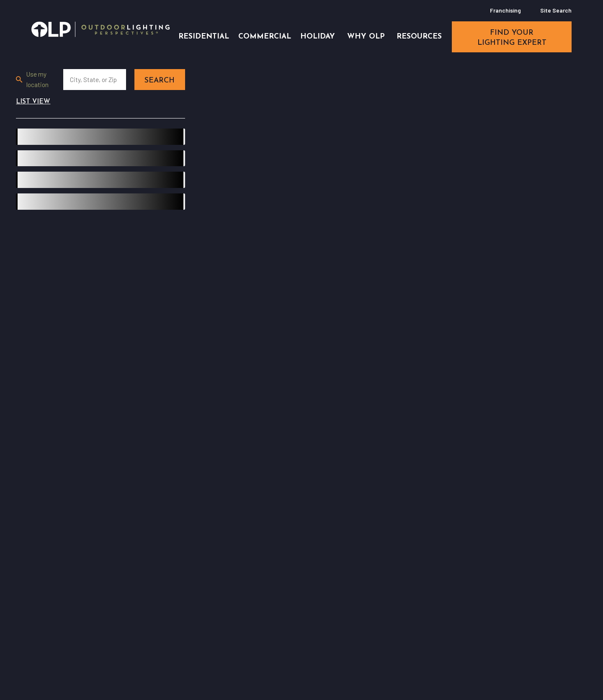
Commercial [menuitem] (265, 37)
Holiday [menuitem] (318, 37)
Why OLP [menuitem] (366, 37)
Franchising (505, 10)
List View (33, 102)
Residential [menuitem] (204, 37)
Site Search (556, 10)
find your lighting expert (512, 38)
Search (160, 81)
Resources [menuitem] (419, 37)
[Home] (100, 29)
